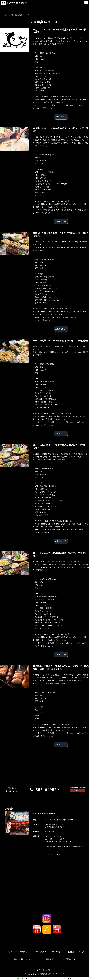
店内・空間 (18, 959)
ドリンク (80, 952)
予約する (22, 979)
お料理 (71, 952)
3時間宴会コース (26, 952)
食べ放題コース (59, 952)
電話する (67, 979)
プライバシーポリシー (44, 970)
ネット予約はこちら (78, 791)
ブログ (40, 959)
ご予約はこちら (61, 117)
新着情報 (50, 959)
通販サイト (71, 959)
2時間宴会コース (43, 952)
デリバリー (30, 959)
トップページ (11, 952)
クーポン (60, 959)
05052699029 (46, 790)
